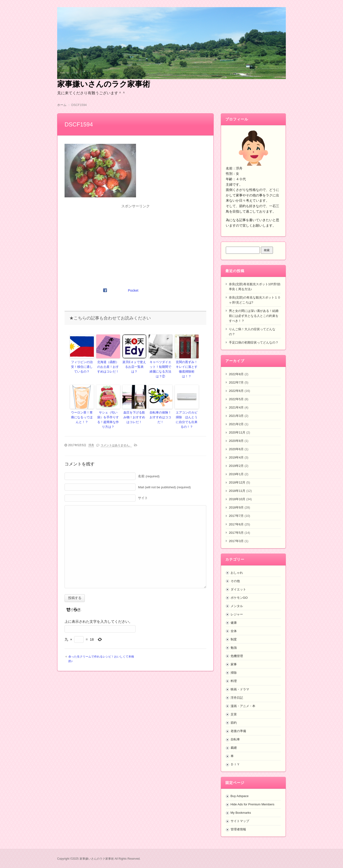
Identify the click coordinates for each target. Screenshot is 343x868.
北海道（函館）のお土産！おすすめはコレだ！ (108, 366)
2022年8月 (236, 374)
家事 (234, 664)
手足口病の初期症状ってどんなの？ (254, 342)
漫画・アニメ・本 (243, 706)
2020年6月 (236, 449)
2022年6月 (236, 391)
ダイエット (238, 589)
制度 (234, 639)
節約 (234, 723)
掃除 (234, 673)
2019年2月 (236, 466)
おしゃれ (237, 573)
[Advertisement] (135, 243)
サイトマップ (240, 821)
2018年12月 (237, 482)
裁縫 (234, 748)
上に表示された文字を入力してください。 (98, 613)
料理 (234, 681)
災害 (234, 714)
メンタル (237, 606)
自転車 (235, 739)
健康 (234, 623)
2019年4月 (236, 457)
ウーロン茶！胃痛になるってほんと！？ (82, 410)
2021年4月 (236, 407)
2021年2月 (236, 424)
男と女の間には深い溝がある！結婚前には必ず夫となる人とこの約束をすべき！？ (254, 316)
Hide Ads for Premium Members (252, 804)
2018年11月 (237, 491)
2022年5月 (236, 399)
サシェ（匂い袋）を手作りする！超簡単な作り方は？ (108, 410)
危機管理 (237, 656)
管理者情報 (238, 829)
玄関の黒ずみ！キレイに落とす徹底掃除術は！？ (187, 366)
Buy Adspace (240, 796)
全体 (234, 631)
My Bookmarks (241, 813)
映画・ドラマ (240, 689)
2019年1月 (236, 474)
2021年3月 (236, 416)
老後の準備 (238, 731)
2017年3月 (236, 541)
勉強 (234, 648)
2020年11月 (237, 432)
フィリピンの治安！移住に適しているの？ (82, 366)
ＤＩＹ (235, 764)
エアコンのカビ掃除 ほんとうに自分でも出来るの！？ (187, 413)
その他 (235, 581)
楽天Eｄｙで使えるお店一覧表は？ (134, 364)
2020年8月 (236, 441)
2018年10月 (237, 499)
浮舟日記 (237, 698)
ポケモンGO (239, 598)
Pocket (133, 291)
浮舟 (91, 437)
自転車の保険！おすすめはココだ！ (161, 408)
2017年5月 (236, 533)
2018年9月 (236, 507)
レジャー (237, 614)
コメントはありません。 (116, 437)
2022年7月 (236, 382)
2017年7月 (236, 516)
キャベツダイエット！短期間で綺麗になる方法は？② (161, 366)
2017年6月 (236, 524)
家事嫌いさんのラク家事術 (104, 84)
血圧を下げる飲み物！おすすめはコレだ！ (134, 410)
